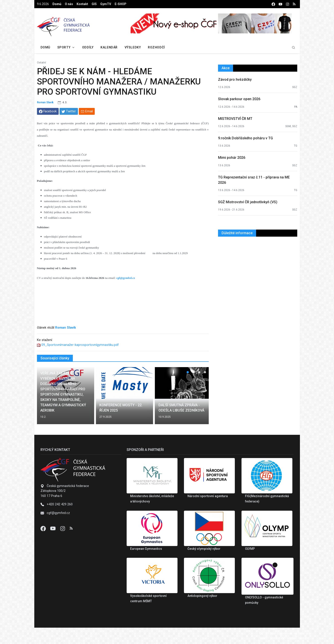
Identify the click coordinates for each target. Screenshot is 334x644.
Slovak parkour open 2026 (239, 99)
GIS (94, 4)
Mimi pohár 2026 (232, 158)
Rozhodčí (156, 47)
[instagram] (288, 4)
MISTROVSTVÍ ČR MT (235, 119)
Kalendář (109, 47)
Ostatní (42, 63)
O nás (69, 4)
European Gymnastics (146, 549)
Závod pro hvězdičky (235, 80)
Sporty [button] (64, 47)
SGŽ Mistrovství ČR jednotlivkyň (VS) (248, 202)
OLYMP (250, 549)
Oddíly (88, 47)
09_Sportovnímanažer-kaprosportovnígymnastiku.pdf (80, 345)
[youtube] (280, 4)
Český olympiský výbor (204, 549)
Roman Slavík (45, 102)
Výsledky (133, 47)
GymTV (106, 4)
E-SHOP (121, 4)
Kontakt (82, 4)
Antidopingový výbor (202, 596)
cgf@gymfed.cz (126, 278)
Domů (57, 4)
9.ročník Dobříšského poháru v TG (245, 138)
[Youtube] (53, 528)
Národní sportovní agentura (208, 496)
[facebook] (273, 4)
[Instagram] (63, 528)
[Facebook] (44, 528)
